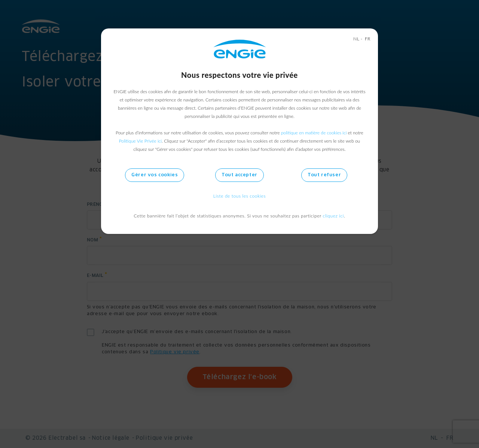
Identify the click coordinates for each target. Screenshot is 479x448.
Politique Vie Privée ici (140, 141)
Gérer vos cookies (155, 175)
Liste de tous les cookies (239, 196)
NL (356, 39)
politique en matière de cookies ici (314, 133)
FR (368, 39)
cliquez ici (334, 216)
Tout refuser (324, 175)
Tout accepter (239, 175)
